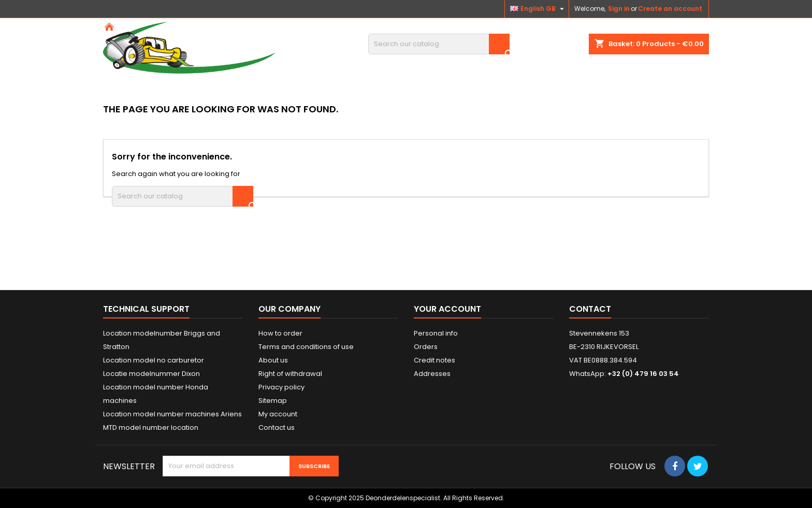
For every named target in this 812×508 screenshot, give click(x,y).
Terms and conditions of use (306, 347)
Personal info (436, 333)
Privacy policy (281, 387)
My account (278, 414)
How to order (280, 333)
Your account (447, 309)
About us (273, 360)
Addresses (432, 374)
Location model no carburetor (154, 360)
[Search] (439, 44)
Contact (590, 309)
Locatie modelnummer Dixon (151, 374)
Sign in (619, 9)
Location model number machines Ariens (172, 414)
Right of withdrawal (290, 374)
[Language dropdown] (538, 9)
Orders (426, 347)
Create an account (670, 9)
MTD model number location (151, 427)
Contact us (277, 427)
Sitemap (273, 401)
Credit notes (434, 360)
